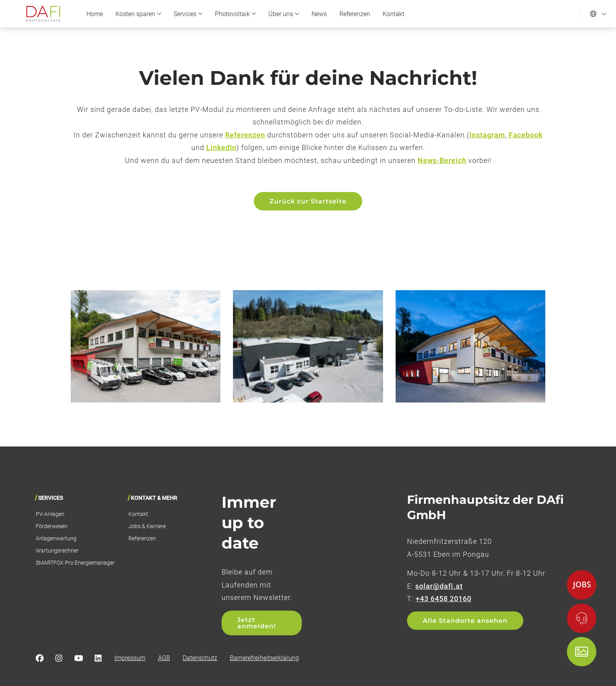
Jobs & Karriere (147, 526)
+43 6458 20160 (444, 599)
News (319, 14)
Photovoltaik (235, 14)
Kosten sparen (138, 14)
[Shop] (582, 652)
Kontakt (393, 14)
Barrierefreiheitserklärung (264, 658)
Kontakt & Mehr (154, 498)
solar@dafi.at (439, 586)
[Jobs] (582, 585)
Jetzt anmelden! (257, 623)
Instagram (487, 135)
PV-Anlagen (50, 514)
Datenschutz (200, 658)
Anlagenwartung (56, 538)
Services (188, 14)
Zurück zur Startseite (308, 201)
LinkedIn (221, 147)
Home (95, 14)
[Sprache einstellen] (598, 14)
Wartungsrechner (57, 551)
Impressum (130, 658)
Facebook (526, 135)
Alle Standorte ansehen (465, 621)
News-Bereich (442, 160)
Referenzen (355, 14)
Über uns (284, 14)
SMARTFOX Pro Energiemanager (75, 563)
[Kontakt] (582, 618)
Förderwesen (52, 526)
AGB (164, 658)
